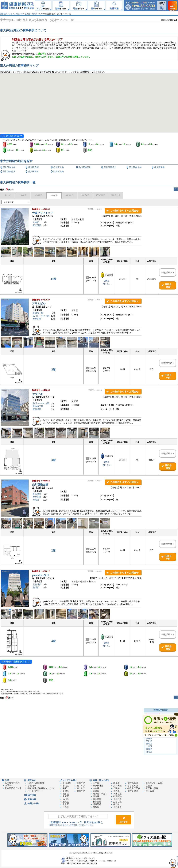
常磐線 (96, 807)
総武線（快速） (100, 794)
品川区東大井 (9, 167)
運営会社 (32, 780)
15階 (53, 279)
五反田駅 (37, 226)
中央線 (96, 788)
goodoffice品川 (41, 575)
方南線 (116, 788)
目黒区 (149, 752)
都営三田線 (133, 786)
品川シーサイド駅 (41, 316)
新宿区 (66, 791)
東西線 (116, 791)
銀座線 (116, 783)
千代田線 (117, 807)
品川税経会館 (40, 485)
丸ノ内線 (117, 786)
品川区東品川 (9, 172)
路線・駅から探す (101, 780)
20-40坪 (23, 195)
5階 (53, 369)
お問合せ (9, 785)
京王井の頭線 (152, 788)
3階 (53, 460)
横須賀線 (97, 802)
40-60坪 (38, 195)
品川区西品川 (110, 167)
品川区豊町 (33, 172)
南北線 (116, 804)
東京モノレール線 (154, 783)
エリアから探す (70, 780)
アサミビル (39, 304)
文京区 (149, 746)
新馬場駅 (37, 410)
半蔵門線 (117, 799)
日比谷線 (117, 794)
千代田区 (67, 783)
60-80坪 (54, 195)
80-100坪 (70, 195)
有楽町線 (117, 796)
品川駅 (36, 588)
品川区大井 (59, 167)
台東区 (149, 749)
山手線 (96, 783)
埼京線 (96, 796)
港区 (65, 788)
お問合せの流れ (12, 783)
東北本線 (97, 799)
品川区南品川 (85, 167)
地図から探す (34, 803)
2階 (53, 550)
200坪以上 (116, 195)
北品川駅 (37, 585)
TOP (7, 780)
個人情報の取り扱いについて (41, 788)
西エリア (81, 786)
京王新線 (150, 791)
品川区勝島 (159, 167)
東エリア (81, 783)
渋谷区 (149, 738)
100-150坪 (85, 195)
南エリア (81, 788)
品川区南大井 (135, 167)
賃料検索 (32, 799)
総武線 (96, 791)
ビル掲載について (13, 788)
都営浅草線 (133, 783)
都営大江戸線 (134, 788)
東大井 (35, 14)
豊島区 (149, 744)
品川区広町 (33, 167)
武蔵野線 (97, 804)
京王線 (149, 786)
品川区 (27, 14)
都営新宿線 (133, 791)
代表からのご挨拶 (36, 783)
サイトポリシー (35, 791)
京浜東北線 (98, 786)
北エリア (81, 791)
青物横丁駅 (38, 313)
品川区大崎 (59, 172)
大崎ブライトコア (43, 213)
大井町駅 (37, 319)
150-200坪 (100, 195)
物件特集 (32, 795)
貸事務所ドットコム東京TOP (11, 14)
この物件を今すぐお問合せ (124, 211)
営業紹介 (32, 786)
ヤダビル (37, 394)
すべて (8, 195)
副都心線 (117, 802)
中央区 (66, 786)
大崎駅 (36, 223)
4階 (53, 641)
